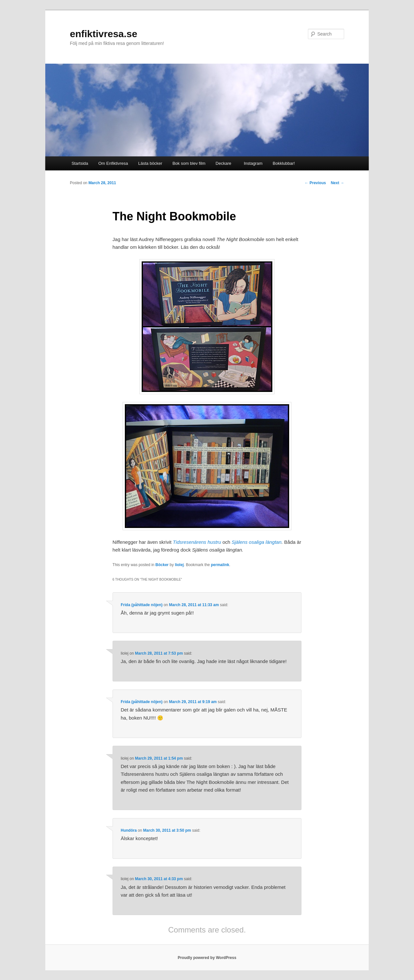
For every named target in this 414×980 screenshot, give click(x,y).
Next (338, 183)
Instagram (252, 163)
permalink (220, 565)
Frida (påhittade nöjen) (142, 605)
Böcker (162, 565)
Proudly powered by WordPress (207, 958)
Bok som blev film (189, 163)
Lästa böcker (150, 163)
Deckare (223, 163)
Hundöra (129, 830)
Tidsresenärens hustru (197, 542)
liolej (179, 565)
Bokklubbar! (284, 163)
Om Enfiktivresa (113, 163)
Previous (315, 183)
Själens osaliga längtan (256, 542)
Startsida (80, 163)
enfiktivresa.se (103, 34)
